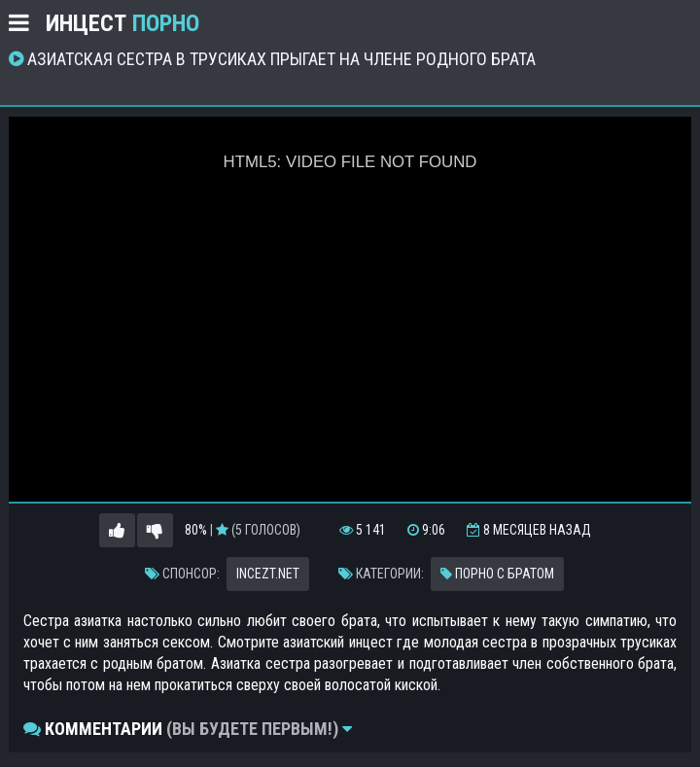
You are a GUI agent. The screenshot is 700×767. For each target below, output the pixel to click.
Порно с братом (497, 574)
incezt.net (268, 574)
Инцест (122, 23)
